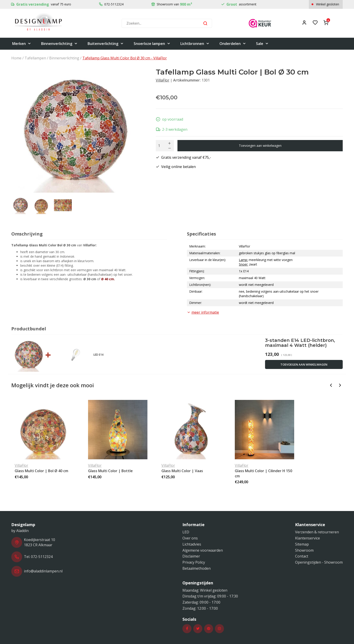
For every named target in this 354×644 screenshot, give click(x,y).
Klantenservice (307, 538)
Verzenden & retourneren (317, 532)
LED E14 (98, 355)
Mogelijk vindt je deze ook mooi (53, 385)
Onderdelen (233, 44)
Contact (302, 556)
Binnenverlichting (59, 44)
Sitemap (302, 544)
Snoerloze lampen (152, 44)
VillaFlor (163, 80)
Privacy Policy (194, 562)
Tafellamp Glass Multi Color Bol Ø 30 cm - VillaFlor (125, 58)
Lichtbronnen (195, 44)
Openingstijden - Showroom (319, 562)
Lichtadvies (192, 544)
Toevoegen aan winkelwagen (260, 146)
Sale (262, 44)
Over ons (190, 538)
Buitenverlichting (106, 44)
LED (186, 532)
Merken (22, 44)
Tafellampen (35, 58)
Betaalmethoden (197, 568)
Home (16, 58)
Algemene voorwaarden (203, 550)
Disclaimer (191, 556)
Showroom (304, 550)
